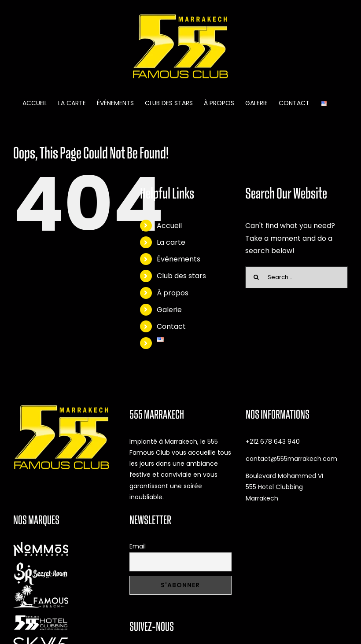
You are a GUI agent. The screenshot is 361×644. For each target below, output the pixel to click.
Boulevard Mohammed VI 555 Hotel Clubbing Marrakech (284, 487)
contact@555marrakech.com (291, 459)
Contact (171, 326)
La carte (171, 242)
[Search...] (297, 277)
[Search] (256, 277)
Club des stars (181, 276)
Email (138, 546)
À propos (173, 293)
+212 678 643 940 (273, 442)
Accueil (169, 226)
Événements (179, 259)
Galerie (169, 310)
